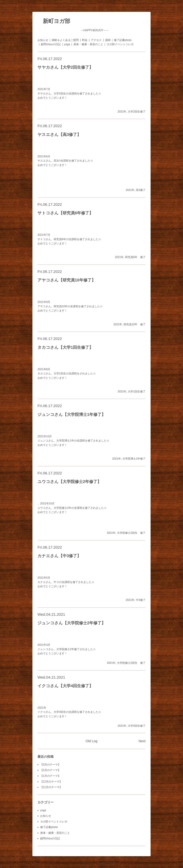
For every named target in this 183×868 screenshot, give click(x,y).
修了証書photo (123, 40)
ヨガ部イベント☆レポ (120, 44)
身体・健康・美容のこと (88, 44)
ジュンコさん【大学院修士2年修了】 (71, 623)
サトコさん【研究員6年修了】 (65, 213)
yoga (67, 44)
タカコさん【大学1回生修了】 (65, 347)
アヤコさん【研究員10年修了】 (67, 280)
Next (142, 741)
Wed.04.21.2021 (51, 614)
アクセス (96, 40)
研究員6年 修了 (135, 257)
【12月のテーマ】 (51, 782)
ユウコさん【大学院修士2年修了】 (69, 482)
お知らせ (43, 40)
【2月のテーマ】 (50, 770)
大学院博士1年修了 (134, 459)
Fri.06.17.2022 (50, 59)
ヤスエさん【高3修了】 (59, 134)
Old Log (91, 741)
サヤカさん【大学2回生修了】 (65, 67)
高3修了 (141, 190)
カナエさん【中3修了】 (59, 556)
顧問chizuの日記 (51, 44)
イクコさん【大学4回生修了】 (65, 686)
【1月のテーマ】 (50, 776)
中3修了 (141, 600)
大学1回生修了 (137, 392)
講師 (108, 40)
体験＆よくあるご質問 (65, 40)
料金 (85, 40)
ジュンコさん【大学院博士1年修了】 (71, 414)
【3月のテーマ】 (50, 765)
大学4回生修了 (137, 726)
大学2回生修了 (137, 112)
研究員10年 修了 (135, 324)
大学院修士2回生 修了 (131, 533)
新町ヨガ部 (54, 21)
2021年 (122, 112)
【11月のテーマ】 (51, 787)
